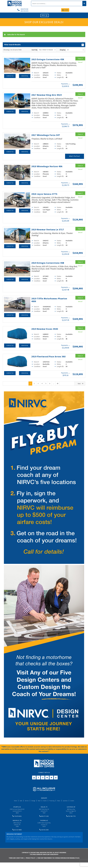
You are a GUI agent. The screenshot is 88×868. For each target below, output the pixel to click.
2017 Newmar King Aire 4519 (49, 95)
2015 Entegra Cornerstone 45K (50, 60)
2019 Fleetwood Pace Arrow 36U (48, 358)
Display (63, 50)
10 (75, 50)
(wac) (69, 85)
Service (25, 804)
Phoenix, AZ (44, 825)
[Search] (57, 3)
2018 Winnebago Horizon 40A (49, 167)
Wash (39, 804)
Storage (32, 804)
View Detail (25, 77)
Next (81, 387)
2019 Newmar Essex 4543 (47, 329)
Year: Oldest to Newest (47, 50)
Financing (53, 804)
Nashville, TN (17, 825)
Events (45, 804)
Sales (19, 804)
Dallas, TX (44, 810)
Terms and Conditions (16, 864)
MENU (45, 16)
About (60, 804)
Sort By (35, 50)
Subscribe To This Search (16, 35)
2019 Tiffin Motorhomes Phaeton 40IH (46, 300)
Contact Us (10, 77)
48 (58, 387)
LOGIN (65, 10)
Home (13, 804)
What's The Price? (75, 157)
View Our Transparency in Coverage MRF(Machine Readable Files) (58, 864)
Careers (75, 804)
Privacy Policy (31, 864)
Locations (67, 804)
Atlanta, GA (17, 810)
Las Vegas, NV (71, 810)
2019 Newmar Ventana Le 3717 (50, 230)
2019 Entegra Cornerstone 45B (50, 263)
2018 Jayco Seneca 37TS (46, 195)
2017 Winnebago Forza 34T (48, 136)
